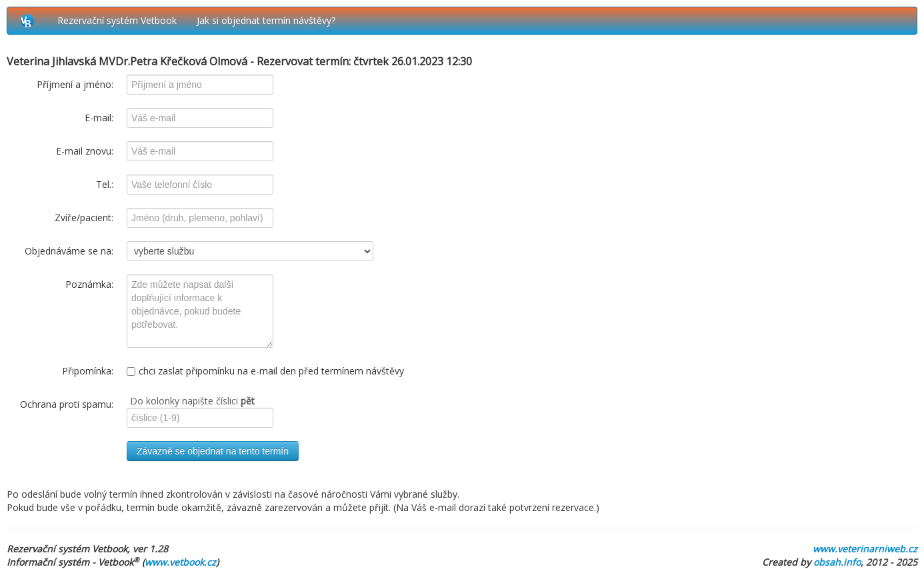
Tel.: (105, 184)
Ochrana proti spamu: (67, 404)
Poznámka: (89, 284)
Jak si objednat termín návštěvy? (266, 20)
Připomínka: (88, 371)
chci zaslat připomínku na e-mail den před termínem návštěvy (265, 371)
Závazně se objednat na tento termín (213, 451)
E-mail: (99, 118)
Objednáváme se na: (69, 251)
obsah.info (837, 562)
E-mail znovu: (85, 151)
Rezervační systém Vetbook (117, 20)
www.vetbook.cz (180, 562)
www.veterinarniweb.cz (865, 549)
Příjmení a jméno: (75, 84)
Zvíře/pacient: (84, 218)
